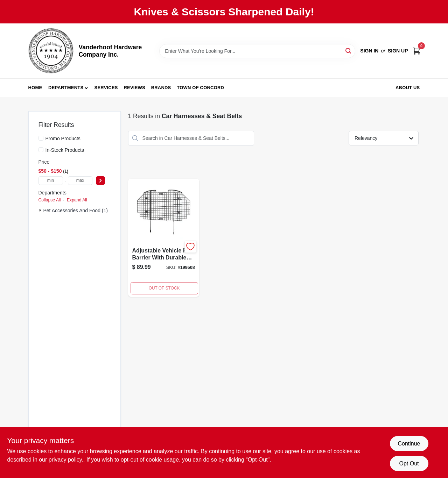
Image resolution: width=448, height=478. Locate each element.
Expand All (77, 200)
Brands (161, 88)
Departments (66, 88)
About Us (408, 88)
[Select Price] (100, 181)
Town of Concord (200, 88)
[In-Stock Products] (41, 150)
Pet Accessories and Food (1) (76, 211)
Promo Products (63, 138)
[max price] (80, 181)
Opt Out (409, 463)
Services (106, 88)
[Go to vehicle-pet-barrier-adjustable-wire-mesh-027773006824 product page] (164, 238)
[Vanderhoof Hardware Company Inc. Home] (51, 51)
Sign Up (398, 51)
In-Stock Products (65, 150)
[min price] (51, 181)
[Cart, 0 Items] (416, 51)
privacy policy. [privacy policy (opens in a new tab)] (66, 460)
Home (35, 88)
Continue (409, 444)
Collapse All (50, 200)
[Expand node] (41, 210)
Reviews (135, 88)
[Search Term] (257, 51)
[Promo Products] (41, 138)
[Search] (349, 51)
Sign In (369, 51)
